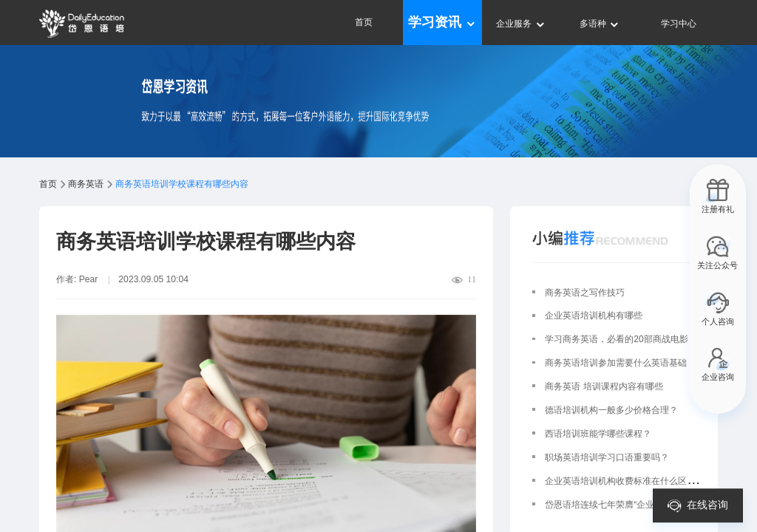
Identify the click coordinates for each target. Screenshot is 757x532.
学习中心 (679, 24)
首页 (364, 22)
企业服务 (521, 24)
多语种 (600, 24)
